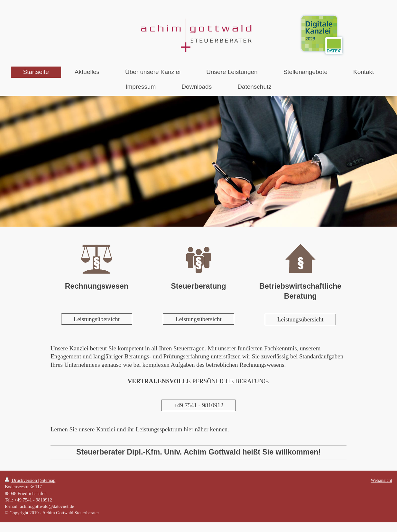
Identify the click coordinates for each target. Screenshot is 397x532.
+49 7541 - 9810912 (199, 405)
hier (189, 429)
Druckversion (22, 480)
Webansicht (381, 480)
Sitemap (48, 480)
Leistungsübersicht (97, 319)
